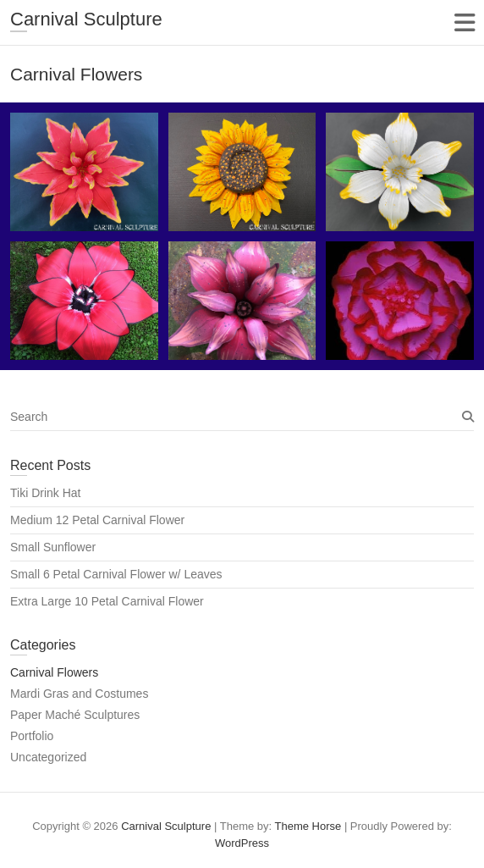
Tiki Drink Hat (46, 493)
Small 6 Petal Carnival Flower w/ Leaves (116, 574)
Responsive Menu (464, 22)
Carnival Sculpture (86, 19)
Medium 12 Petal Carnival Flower (97, 520)
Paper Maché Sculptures (75, 715)
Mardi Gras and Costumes (79, 694)
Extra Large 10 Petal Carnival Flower (107, 601)
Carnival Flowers (54, 672)
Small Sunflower (53, 547)
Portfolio (32, 736)
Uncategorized (48, 757)
